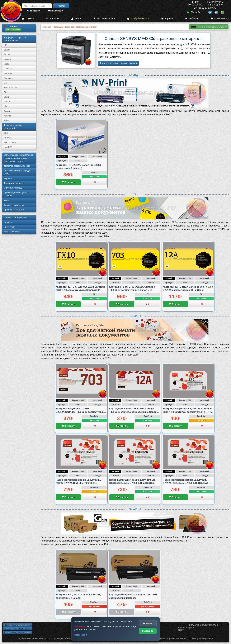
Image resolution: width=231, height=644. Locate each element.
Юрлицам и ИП (220, 18)
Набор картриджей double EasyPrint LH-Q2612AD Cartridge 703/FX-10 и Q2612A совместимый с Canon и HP (132, 483)
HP (5, 45)
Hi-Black (8, 138)
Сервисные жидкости (14, 205)
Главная (28, 18)
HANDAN (8, 147)
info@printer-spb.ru (138, 18)
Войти (76, 18)
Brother (7, 54)
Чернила (8, 178)
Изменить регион (13, 30)
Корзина (167, 18)
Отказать (148, 623)
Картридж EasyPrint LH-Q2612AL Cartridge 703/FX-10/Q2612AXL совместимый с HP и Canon (187, 412)
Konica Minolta (11, 87)
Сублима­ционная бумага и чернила (17, 194)
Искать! (61, 6)
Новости (8, 222)
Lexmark (8, 69)
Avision (7, 111)
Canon (7, 50)
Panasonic (9, 78)
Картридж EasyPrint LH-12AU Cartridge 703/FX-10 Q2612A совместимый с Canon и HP (134, 412)
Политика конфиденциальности (17, 625)
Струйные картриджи (14, 188)
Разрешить (148, 631)
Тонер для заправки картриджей (13, 127)
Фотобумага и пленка (14, 183)
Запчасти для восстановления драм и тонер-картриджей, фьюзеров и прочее (18, 158)
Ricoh (6, 92)
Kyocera (8, 59)
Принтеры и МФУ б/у (14, 210)
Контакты (52, 18)
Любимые (192, 18)
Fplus (6, 120)
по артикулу (55, 11)
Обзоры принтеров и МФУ (16, 218)
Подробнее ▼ (81, 635)
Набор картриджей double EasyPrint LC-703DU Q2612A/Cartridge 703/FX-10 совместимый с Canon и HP (79, 483)
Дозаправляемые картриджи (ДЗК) (18, 172)
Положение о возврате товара (17, 629)
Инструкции (9, 227)
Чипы (6, 200)
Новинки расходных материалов (17, 632)
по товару (34, 11)
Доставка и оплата (104, 18)
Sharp (7, 97)
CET (6, 133)
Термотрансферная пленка (17, 166)
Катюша (8, 116)
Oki (5, 83)
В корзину (68, 182)
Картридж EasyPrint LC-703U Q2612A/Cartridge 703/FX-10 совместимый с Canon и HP (81, 412)
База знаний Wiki (12, 232)
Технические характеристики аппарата (118, 63)
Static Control (10, 142)
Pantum (7, 102)
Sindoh (7, 106)
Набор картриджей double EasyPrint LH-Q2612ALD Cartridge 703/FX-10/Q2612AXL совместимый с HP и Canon (186, 483)
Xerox (7, 64)
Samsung (8, 73)
